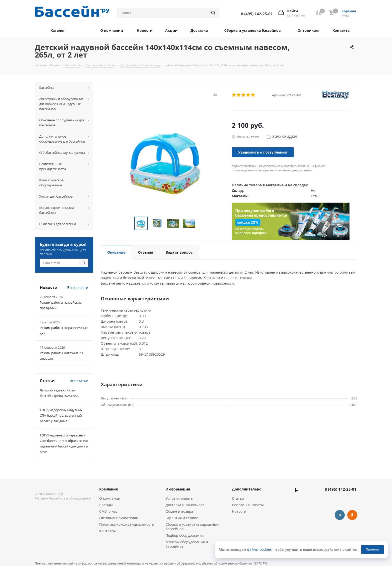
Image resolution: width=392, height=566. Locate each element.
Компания (108, 489)
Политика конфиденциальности (127, 524)
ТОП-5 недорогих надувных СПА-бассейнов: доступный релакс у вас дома (61, 415)
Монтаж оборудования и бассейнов (187, 544)
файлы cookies (259, 549)
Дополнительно (247, 489)
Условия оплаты (179, 498)
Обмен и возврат (180, 511)
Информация (178, 489)
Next (201, 223)
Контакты (107, 531)
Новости (239, 511)
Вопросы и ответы (248, 505)
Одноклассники (352, 515)
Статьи (238, 498)
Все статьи (79, 381)
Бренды (106, 505)
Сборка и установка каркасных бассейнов (192, 527)
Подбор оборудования (185, 535)
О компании (110, 498)
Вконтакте (340, 515)
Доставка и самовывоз (185, 505)
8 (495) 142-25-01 (341, 489)
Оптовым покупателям (119, 518)
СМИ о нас (108, 511)
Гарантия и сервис (182, 518)
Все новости (78, 288)
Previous (128, 223)
